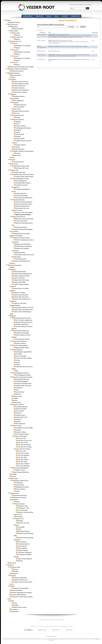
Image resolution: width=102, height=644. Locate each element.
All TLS (15, 44)
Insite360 (14, 474)
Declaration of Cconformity (23, 46)
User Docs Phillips (23, 460)
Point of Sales (17, 426)
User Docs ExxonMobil (24, 445)
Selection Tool (20, 519)
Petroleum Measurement (22, 206)
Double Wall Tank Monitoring (24, 246)
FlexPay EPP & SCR (21, 417)
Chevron (18, 153)
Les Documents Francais (23, 339)
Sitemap (62, 620)
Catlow (13, 77)
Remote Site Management (21, 468)
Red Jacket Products (19, 217)
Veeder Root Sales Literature (22, 238)
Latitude (18, 365)
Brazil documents (16, 75)
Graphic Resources (21, 105)
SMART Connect (20, 470)
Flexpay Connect (20, 415)
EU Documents (14, 25)
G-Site (15, 603)
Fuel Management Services (21, 179)
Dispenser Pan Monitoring (23, 244)
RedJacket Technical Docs (21, 481)
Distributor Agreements (22, 324)
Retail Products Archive (20, 607)
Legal (57, 620)
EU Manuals (19, 517)
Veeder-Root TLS (16, 41)
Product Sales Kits (19, 120)
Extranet (90, 5)
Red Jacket (15, 31)
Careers (47, 620)
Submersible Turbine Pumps (21, 166)
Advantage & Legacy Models (24, 352)
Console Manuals (23, 510)
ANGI (13, 267)
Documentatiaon (20, 504)
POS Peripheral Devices (22, 434)
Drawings (20, 521)
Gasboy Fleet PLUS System (21, 280)
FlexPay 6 (18, 413)
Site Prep (18, 394)
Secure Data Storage (21, 196)
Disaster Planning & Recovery (24, 322)
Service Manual (20, 392)
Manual (18, 35)
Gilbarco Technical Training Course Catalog (21, 67)
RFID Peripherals (20, 424)
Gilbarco (14, 94)
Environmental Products (20, 495)
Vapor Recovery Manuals (25, 559)
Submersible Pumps (21, 227)
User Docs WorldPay (24, 466)
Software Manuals (23, 550)
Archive (11, 565)
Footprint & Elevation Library (24, 384)
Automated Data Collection (23, 183)
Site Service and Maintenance (24, 198)
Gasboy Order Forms (19, 86)
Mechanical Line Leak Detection (25, 219)
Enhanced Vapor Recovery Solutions (24, 175)
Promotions (17, 147)
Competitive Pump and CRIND (24, 428)
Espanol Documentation (22, 333)
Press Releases (20, 107)
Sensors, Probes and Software (24, 213)
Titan (17, 371)
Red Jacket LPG (18, 37)
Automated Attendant (21, 407)
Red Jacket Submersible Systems (33, 639)
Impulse (18, 132)
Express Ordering (20, 126)
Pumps (18, 491)
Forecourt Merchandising (20, 346)
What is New (17, 156)
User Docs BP (22, 438)
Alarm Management (21, 181)
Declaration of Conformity (23, 52)
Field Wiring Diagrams (22, 381)
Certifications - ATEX (23, 508)
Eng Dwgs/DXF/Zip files (22, 379)
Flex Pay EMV (20, 411)
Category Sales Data (19, 172)
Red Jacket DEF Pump (22, 168)
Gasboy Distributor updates (21, 84)
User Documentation (21, 436)
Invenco (14, 476)
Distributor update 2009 (20, 578)
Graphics (16, 103)
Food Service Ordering (20, 341)
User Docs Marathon (23, 455)
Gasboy (14, 79)
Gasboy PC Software (19, 293)
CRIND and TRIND (21, 409)
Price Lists (16, 113)
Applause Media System (22, 348)
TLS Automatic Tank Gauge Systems (12, 639)
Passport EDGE (20, 139)
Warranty (20, 561)
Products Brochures (19, 200)
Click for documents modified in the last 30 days (50, 24)
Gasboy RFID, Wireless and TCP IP (23, 308)
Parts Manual (17, 403)
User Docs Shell (22, 462)
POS (13, 601)
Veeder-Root (15, 612)
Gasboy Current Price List (21, 82)
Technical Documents (17, 71)
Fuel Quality (21, 527)
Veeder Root (15, 170)
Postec (13, 160)
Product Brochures (19, 115)
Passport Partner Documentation (18, 69)
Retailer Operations (19, 149)
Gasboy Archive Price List (21, 580)
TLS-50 (16, 63)
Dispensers (15, 27)
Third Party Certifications (25, 552)
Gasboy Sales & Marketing (21, 90)
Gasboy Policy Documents (21, 295)
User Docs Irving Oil (23, 453)
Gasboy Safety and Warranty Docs (23, 310)
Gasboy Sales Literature (20, 92)
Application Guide (23, 506)
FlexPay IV (19, 419)
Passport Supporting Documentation (22, 593)
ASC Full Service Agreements (24, 320)
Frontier (18, 118)
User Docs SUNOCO (24, 464)
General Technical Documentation (23, 377)
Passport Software (21, 432)
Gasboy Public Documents (21, 297)
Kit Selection (19, 388)
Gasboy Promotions (19, 88)
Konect (15, 400)
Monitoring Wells (20, 253)
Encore (18, 124)
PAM (17, 390)
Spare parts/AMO (18, 29)
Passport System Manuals (19, 595)
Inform (19, 529)
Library (9, 20)
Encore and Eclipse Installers (24, 358)
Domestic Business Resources (22, 318)
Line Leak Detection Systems (51, 639)
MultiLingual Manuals (24, 531)
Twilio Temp (13, 563)
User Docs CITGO (23, 443)
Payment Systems (21, 145)
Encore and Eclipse (21, 356)
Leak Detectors (20, 485)
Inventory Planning (21, 194)
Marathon (16, 571)
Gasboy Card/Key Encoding (21, 276)
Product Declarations (24, 544)
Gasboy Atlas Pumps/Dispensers (23, 274)
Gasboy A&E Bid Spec (20, 272)
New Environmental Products (24, 204)
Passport (18, 137)
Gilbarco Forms (18, 396)
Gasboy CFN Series (19, 278)
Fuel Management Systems (23, 128)
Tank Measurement (21, 259)
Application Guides (15, 22)
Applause (18, 122)
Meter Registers (85, 639)
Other (13, 158)
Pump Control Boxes (21, 221)
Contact (41, 620)
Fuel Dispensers (18, 350)
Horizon (18, 362)
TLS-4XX (16, 56)
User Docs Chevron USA (25, 441)
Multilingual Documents (22, 487)
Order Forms (17, 109)
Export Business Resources (21, 331)
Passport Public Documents (21, 111)
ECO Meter (19, 354)
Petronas (18, 422)
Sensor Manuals (22, 546)
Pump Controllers (20, 489)
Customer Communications (21, 588)
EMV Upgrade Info (19, 101)
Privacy (52, 620)
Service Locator (73, 5)
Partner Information (17, 590)
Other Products (20, 134)
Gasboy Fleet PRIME (19, 282)
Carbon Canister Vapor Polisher (24, 177)
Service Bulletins (22, 548)
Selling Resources (14, 73)
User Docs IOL (22, 451)
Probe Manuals (22, 542)
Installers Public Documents (23, 386)
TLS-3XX (16, 50)
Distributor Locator (82, 5)
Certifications (19, 483)
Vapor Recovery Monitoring (21, 472)
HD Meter (18, 130)
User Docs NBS (22, 457)
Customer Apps (16, 567)
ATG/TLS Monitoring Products (24, 202)
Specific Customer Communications (23, 151)
